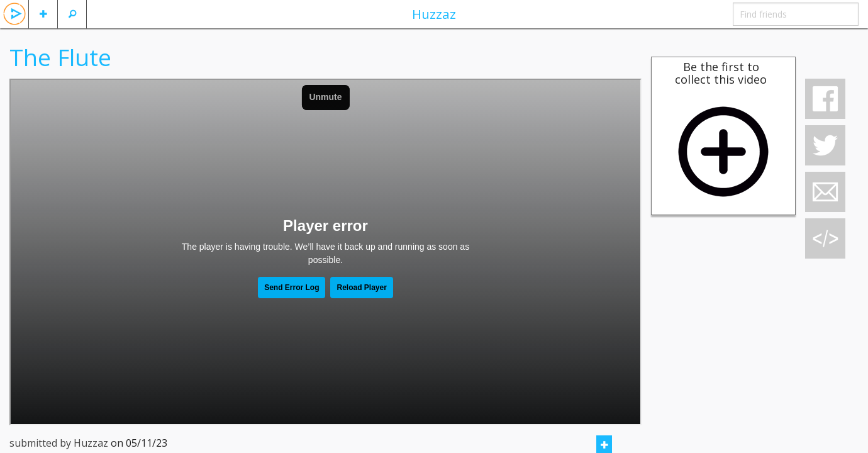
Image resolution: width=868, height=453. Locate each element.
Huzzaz (434, 14)
